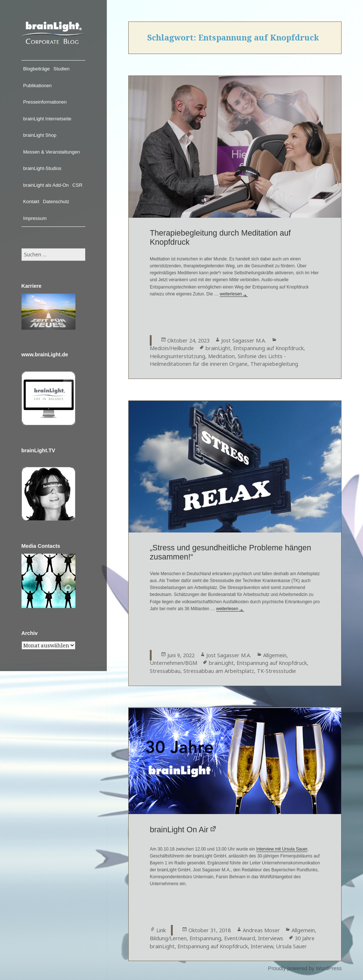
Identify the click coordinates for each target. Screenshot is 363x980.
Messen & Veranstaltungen (52, 152)
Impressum (35, 218)
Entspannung (205, 938)
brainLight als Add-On (46, 185)
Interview (262, 946)
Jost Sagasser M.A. (244, 340)
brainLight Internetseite (47, 119)
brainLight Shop (40, 135)
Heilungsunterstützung (177, 356)
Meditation (221, 356)
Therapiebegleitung (274, 364)
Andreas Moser (261, 930)
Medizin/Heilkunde (172, 348)
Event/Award (240, 938)
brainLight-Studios (42, 168)
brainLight (218, 348)
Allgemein (275, 655)
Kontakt (31, 202)
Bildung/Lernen (168, 938)
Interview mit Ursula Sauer (282, 849)
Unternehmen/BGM (173, 663)
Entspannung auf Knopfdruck (268, 348)
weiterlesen (234, 294)
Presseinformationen (45, 102)
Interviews (271, 938)
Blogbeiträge (37, 69)
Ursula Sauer (291, 946)
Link (161, 930)
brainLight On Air (179, 830)
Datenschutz (56, 202)
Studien (62, 69)
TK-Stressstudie (276, 671)
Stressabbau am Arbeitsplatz (219, 671)
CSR (77, 185)
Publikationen (38, 86)
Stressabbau (165, 671)
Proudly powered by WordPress (305, 968)
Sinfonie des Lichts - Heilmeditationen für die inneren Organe (218, 360)
